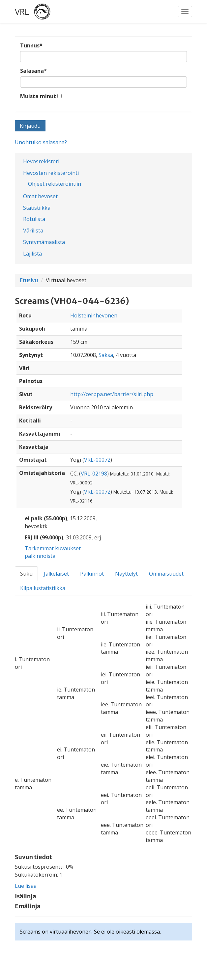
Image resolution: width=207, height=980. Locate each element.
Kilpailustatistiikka (43, 588)
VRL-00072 (97, 460)
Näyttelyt (126, 574)
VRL (22, 12)
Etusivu (29, 280)
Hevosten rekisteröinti (51, 173)
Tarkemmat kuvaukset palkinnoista (53, 552)
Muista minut (38, 96)
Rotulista (34, 219)
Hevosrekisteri (41, 161)
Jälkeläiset (56, 574)
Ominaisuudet (166, 574)
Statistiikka (37, 208)
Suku (26, 574)
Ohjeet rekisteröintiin (55, 184)
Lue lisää (26, 886)
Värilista (33, 231)
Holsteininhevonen (94, 315)
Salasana (33, 71)
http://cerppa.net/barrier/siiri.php (112, 394)
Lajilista (32, 254)
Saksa (106, 355)
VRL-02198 (94, 474)
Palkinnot (92, 574)
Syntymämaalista (44, 242)
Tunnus (31, 45)
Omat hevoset (40, 196)
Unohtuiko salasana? (41, 142)
